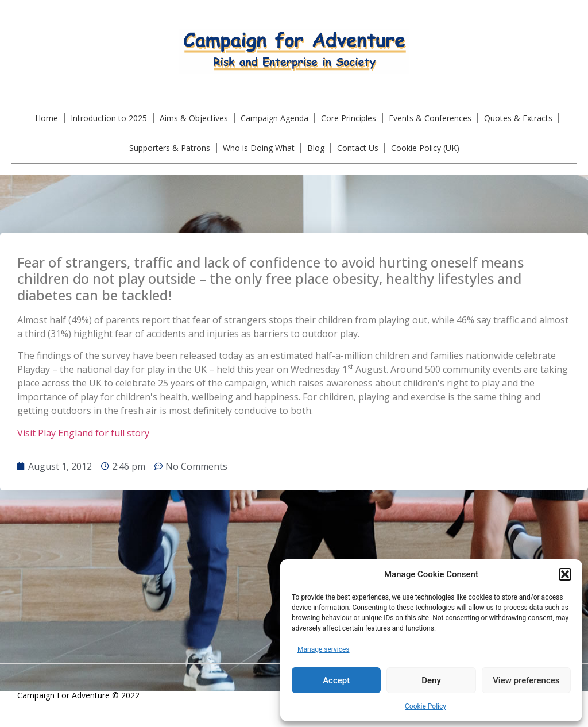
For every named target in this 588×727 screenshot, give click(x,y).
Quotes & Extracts (518, 118)
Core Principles (349, 118)
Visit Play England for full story (84, 433)
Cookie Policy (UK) (425, 148)
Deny (431, 680)
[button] (565, 574)
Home (47, 118)
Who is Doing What (259, 148)
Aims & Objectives (194, 118)
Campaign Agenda (274, 118)
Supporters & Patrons (170, 148)
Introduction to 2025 (109, 118)
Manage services (324, 649)
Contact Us (358, 148)
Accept (336, 680)
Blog (316, 148)
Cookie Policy (425, 706)
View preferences (526, 680)
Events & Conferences (430, 118)
